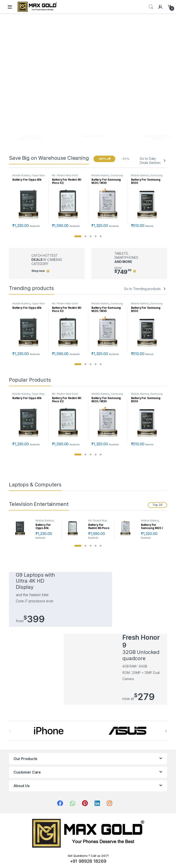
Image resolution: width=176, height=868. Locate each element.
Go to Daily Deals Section (150, 161)
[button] (78, 236)
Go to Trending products (142, 289)
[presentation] (166, 731)
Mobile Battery (21, 175)
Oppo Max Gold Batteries (29, 177)
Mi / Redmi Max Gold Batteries (98, 522)
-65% (125, 159)
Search (151, 7)
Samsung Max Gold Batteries (107, 177)
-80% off (104, 159)
